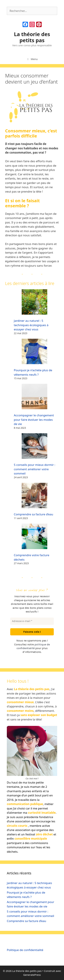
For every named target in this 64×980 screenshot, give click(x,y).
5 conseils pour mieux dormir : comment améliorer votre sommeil (35, 469)
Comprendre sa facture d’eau (33, 514)
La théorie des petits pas (32, 37)
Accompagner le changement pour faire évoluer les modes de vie (34, 420)
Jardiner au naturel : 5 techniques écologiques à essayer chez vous (31, 325)
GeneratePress (32, 975)
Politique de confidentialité (25, 950)
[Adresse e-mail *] (32, 621)
